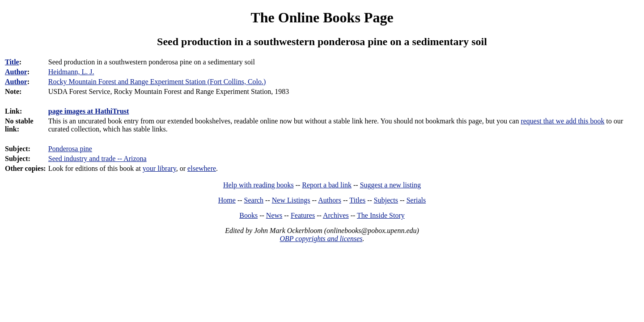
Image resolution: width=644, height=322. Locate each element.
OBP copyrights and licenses (321, 239)
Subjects (386, 200)
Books (248, 215)
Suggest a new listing (390, 185)
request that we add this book (562, 121)
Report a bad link (327, 185)
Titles (357, 200)
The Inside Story (381, 215)
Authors (330, 200)
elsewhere (202, 168)
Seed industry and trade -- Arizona (97, 159)
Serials (416, 200)
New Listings (291, 200)
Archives (336, 215)
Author (16, 72)
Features (303, 215)
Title (12, 62)
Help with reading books (258, 185)
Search (254, 200)
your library (159, 168)
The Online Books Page (322, 17)
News (274, 215)
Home (227, 200)
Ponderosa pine (70, 149)
